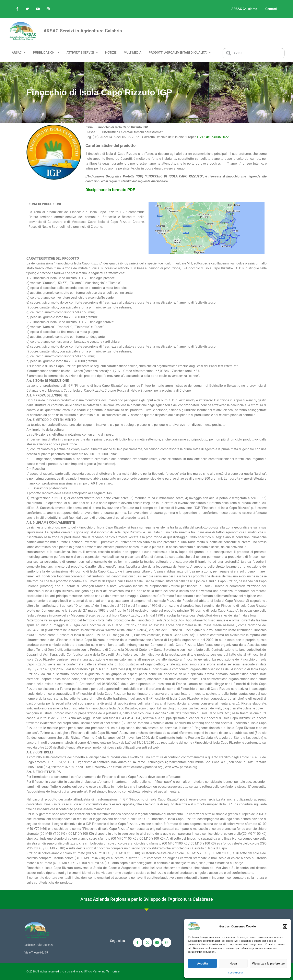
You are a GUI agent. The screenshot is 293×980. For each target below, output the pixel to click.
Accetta (202, 963)
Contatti (271, 9)
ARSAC (19, 52)
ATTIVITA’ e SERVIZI (82, 52)
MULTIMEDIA (133, 53)
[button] (285, 927)
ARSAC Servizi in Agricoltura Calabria (83, 31)
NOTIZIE (111, 53)
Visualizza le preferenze (268, 963)
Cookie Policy (236, 973)
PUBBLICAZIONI (46, 52)
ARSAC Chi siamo (244, 9)
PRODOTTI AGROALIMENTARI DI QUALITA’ (180, 52)
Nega (233, 963)
